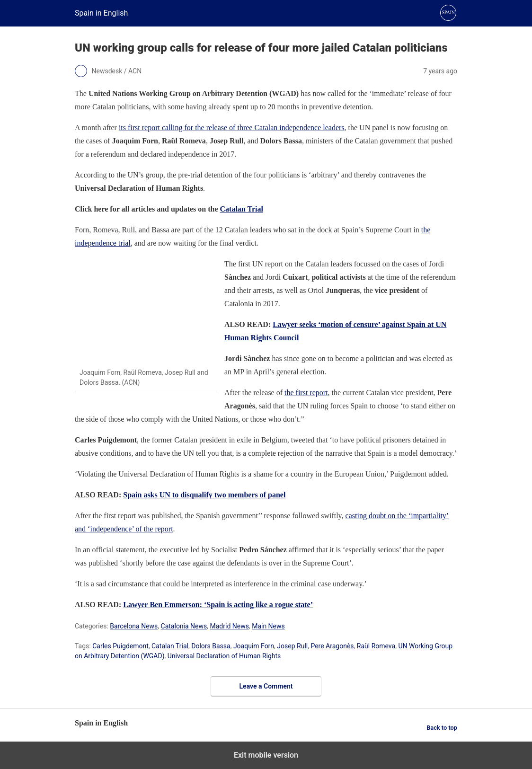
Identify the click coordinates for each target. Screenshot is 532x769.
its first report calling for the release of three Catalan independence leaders (232, 128)
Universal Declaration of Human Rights (224, 656)
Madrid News (230, 626)
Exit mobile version (266, 755)
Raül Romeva (376, 646)
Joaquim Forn (254, 646)
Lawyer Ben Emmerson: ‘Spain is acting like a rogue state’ (218, 605)
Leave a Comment (266, 686)
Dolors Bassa (211, 646)
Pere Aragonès (332, 646)
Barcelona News (134, 626)
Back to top (442, 728)
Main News (268, 626)
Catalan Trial (242, 209)
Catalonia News (184, 626)
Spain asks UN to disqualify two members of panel (204, 495)
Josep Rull (292, 646)
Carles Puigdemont (120, 646)
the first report (306, 393)
